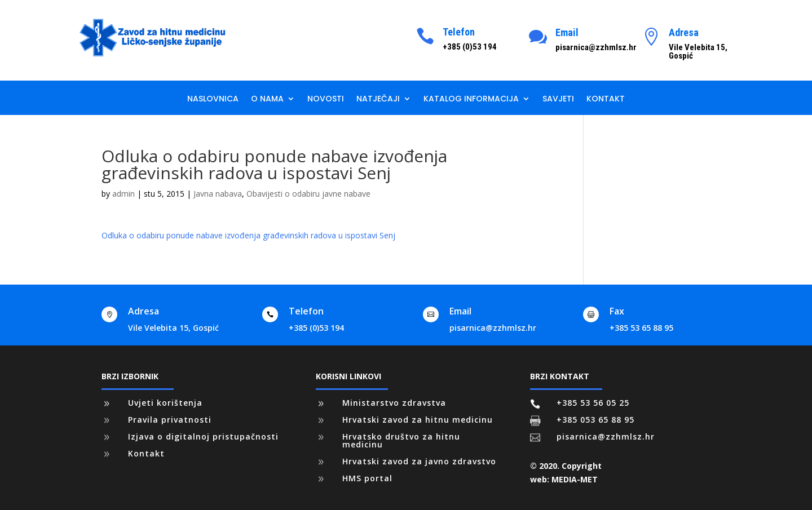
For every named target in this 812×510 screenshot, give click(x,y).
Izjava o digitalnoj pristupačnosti (203, 436)
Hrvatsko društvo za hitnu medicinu (401, 440)
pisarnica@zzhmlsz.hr (493, 328)
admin (123, 194)
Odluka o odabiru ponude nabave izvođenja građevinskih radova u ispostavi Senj (248, 235)
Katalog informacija (471, 99)
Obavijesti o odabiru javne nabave (308, 194)
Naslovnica (213, 99)
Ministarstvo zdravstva (394, 403)
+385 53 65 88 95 (641, 328)
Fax (617, 311)
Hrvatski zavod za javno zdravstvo (419, 461)
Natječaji (378, 99)
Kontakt (606, 99)
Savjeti (558, 99)
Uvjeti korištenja (165, 403)
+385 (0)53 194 (316, 328)
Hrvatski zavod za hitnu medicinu (418, 420)
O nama (267, 99)
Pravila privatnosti (170, 420)
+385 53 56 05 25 (593, 403)
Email (567, 32)
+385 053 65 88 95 (595, 420)
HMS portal (367, 478)
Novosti (326, 99)
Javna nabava (218, 194)
